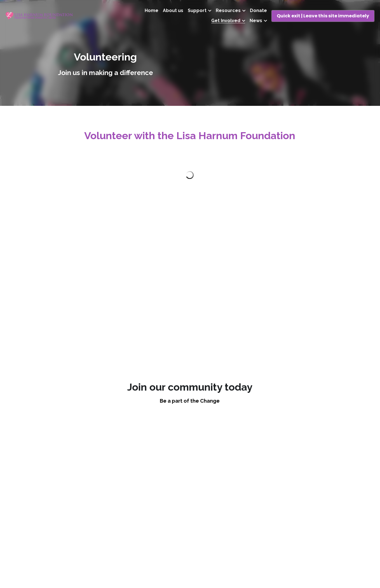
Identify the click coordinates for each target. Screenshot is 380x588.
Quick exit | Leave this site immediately (323, 16)
